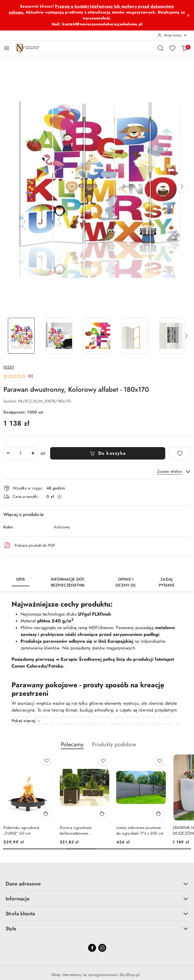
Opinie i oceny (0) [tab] (126, 582)
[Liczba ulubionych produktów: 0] (172, 48)
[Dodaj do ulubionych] (180, 453)
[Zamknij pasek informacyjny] (188, 15)
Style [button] (97, 928)
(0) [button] (31, 376)
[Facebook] (92, 948)
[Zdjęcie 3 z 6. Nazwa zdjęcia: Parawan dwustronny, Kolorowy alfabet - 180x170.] (97, 336)
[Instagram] (102, 948)
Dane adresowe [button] (97, 884)
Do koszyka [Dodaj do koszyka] (108, 453)
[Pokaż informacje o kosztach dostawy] (59, 496)
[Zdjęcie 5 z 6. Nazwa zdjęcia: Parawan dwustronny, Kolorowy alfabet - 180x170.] (173, 336)
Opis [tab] (21, 579)
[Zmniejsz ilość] (8, 453)
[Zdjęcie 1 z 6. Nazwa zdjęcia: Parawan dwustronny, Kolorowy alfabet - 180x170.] (21, 336)
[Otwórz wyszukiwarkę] (160, 48)
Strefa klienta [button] (97, 914)
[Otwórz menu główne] (7, 48)
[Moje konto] (172, 35)
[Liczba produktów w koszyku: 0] (184, 48)
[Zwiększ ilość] (33, 453)
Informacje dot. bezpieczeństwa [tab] (68, 582)
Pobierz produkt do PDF (29, 545)
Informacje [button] (97, 899)
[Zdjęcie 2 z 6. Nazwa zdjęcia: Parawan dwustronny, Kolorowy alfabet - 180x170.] (59, 336)
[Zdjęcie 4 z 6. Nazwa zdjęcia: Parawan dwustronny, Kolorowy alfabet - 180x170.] (135, 336)
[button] (182, 187)
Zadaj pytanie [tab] (167, 582)
